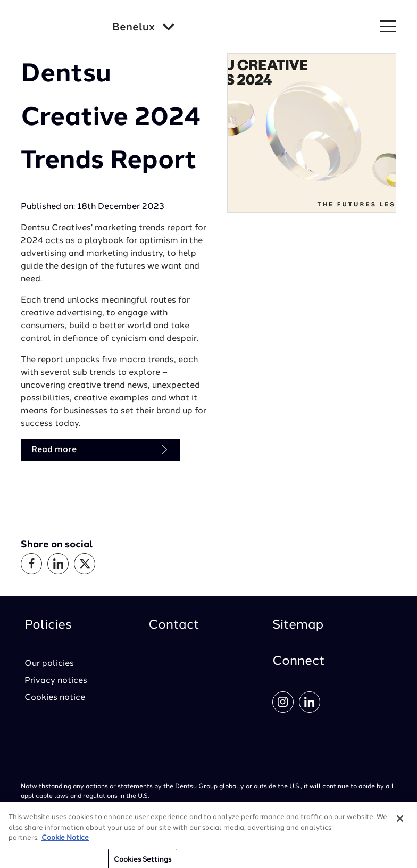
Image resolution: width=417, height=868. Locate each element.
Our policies (49, 664)
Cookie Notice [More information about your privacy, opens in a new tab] (65, 842)
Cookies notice (55, 698)
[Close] (400, 823)
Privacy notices (56, 681)
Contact (174, 625)
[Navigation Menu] (388, 27)
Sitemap (298, 625)
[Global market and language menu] (143, 28)
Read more (101, 450)
